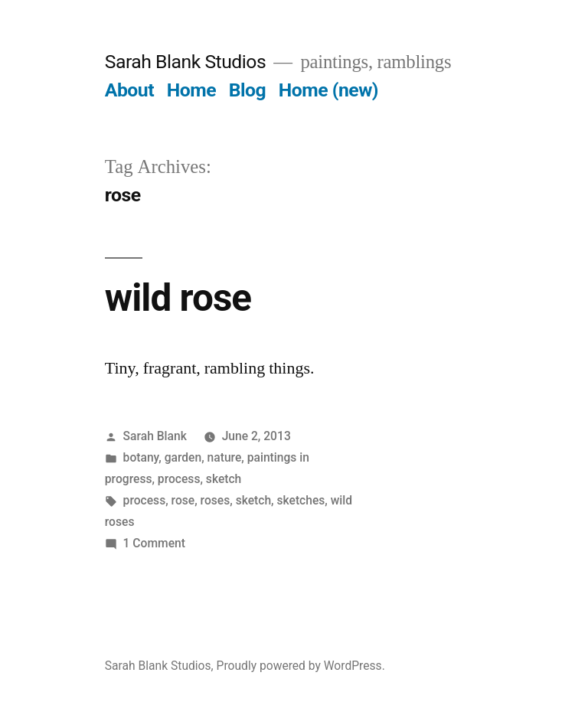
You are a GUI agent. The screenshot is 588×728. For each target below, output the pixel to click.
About (129, 90)
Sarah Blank (155, 436)
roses (216, 500)
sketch (224, 479)
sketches (301, 500)
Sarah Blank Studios (185, 62)
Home (191, 90)
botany (141, 457)
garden (183, 457)
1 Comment (154, 543)
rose (183, 500)
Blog (247, 90)
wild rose (178, 298)
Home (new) (328, 90)
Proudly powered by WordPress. (301, 666)
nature (225, 457)
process (179, 479)
